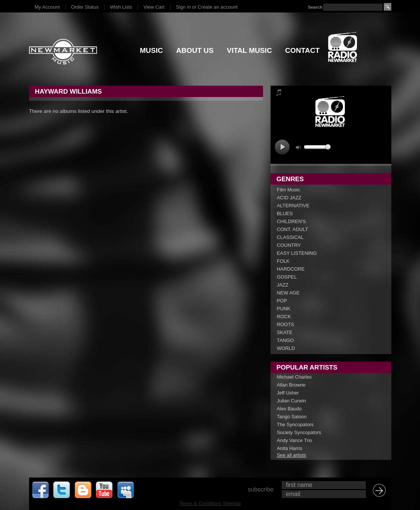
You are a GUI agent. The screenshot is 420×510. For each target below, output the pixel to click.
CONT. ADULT (293, 229)
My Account (47, 7)
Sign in (183, 7)
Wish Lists (121, 7)
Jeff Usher (288, 393)
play (282, 147)
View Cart (154, 7)
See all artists (292, 455)
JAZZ (283, 285)
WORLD (286, 348)
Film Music (289, 190)
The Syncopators (295, 424)
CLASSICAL (290, 237)
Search (315, 7)
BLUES (285, 213)
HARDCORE (291, 269)
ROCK (284, 317)
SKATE (285, 332)
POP (282, 301)
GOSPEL (287, 277)
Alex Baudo (289, 409)
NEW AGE (288, 293)
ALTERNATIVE (293, 206)
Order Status (85, 7)
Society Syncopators (299, 432)
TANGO (285, 340)
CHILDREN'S (292, 221)
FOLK (283, 261)
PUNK (284, 309)
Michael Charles (295, 377)
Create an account (218, 7)
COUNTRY (289, 245)
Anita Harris (290, 448)
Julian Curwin (292, 401)
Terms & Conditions (200, 503)
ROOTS (286, 324)
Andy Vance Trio (295, 440)
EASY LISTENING (297, 253)
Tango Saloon (292, 417)
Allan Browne (291, 385)
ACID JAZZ (289, 198)
